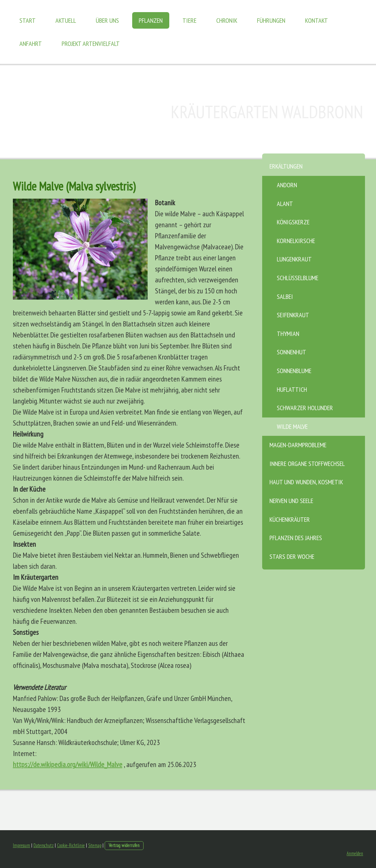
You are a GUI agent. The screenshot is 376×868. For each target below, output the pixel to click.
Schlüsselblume (298, 278)
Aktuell (66, 20)
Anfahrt (31, 44)
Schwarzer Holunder (305, 408)
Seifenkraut (293, 315)
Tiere (189, 20)
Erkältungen (286, 166)
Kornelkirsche (296, 241)
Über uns (107, 20)
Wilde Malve (292, 426)
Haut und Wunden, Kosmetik (306, 482)
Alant (285, 204)
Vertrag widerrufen (124, 845)
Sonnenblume (294, 371)
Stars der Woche (292, 556)
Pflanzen (151, 20)
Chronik (227, 20)
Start (28, 20)
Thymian (288, 334)
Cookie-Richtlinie (71, 845)
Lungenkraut (294, 259)
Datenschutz (44, 845)
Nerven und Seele (291, 501)
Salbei (285, 296)
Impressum (21, 845)
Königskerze (293, 222)
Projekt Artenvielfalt (91, 44)
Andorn (287, 185)
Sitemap (95, 845)
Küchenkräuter (290, 519)
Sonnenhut (292, 352)
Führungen (271, 20)
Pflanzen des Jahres (296, 538)
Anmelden (355, 853)
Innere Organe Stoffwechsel (307, 464)
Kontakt (317, 20)
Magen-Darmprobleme (298, 445)
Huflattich (292, 389)
